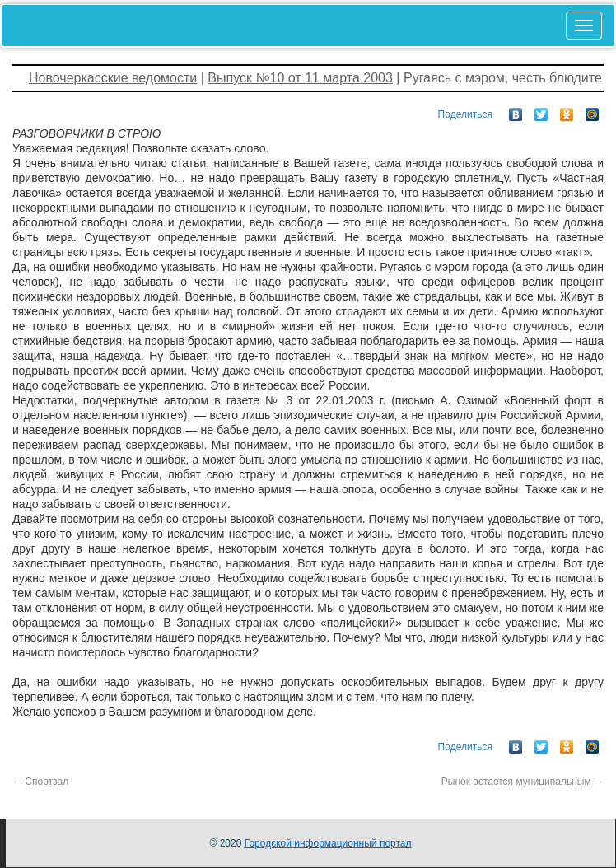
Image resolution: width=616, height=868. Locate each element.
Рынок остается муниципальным (523, 782)
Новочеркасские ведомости (113, 78)
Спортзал (40, 782)
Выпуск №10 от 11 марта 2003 (300, 78)
